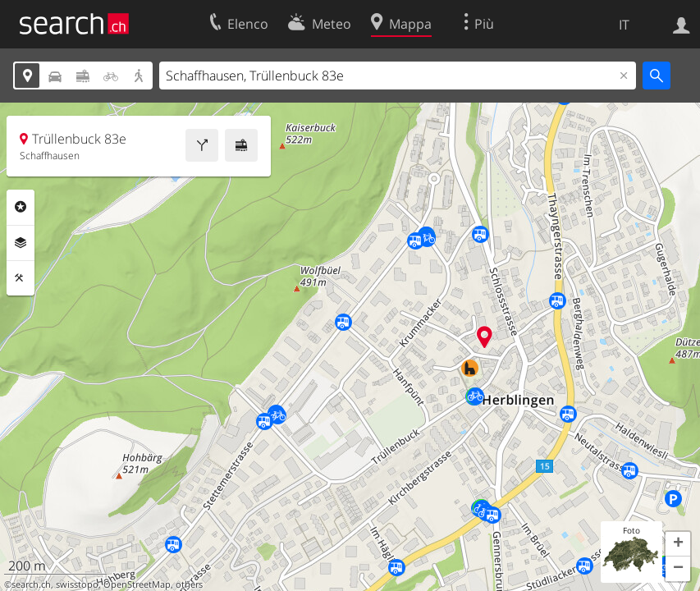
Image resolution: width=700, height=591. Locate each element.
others (189, 584)
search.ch (31, 584)
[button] (678, 544)
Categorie (21, 207)
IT (624, 25)
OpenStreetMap (137, 584)
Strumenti (21, 278)
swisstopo (77, 584)
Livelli (21, 243)
